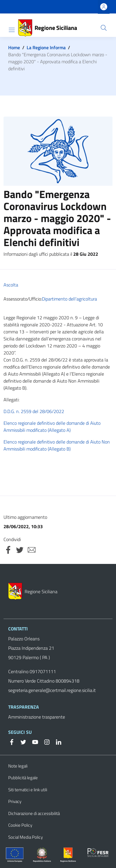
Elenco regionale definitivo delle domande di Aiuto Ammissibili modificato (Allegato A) (52, 427)
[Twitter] (21, 741)
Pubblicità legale (23, 778)
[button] (104, 28)
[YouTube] (33, 741)
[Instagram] (45, 741)
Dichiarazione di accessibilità (34, 813)
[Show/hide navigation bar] (12, 30)
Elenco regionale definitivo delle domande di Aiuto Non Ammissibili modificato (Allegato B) (57, 445)
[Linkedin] (56, 741)
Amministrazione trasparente (37, 717)
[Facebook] (12, 741)
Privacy (15, 801)
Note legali (18, 766)
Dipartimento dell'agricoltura (69, 299)
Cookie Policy (20, 825)
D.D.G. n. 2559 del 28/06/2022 (34, 411)
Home (14, 47)
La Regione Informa (46, 47)
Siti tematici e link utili (28, 790)
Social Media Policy (25, 837)
